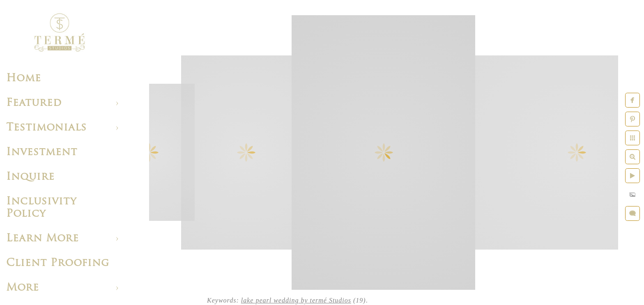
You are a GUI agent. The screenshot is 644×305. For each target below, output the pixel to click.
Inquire (30, 177)
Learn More (43, 239)
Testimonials (46, 128)
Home (24, 79)
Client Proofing (58, 263)
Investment (42, 152)
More (23, 288)
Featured (34, 103)
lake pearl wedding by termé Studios (296, 300)
